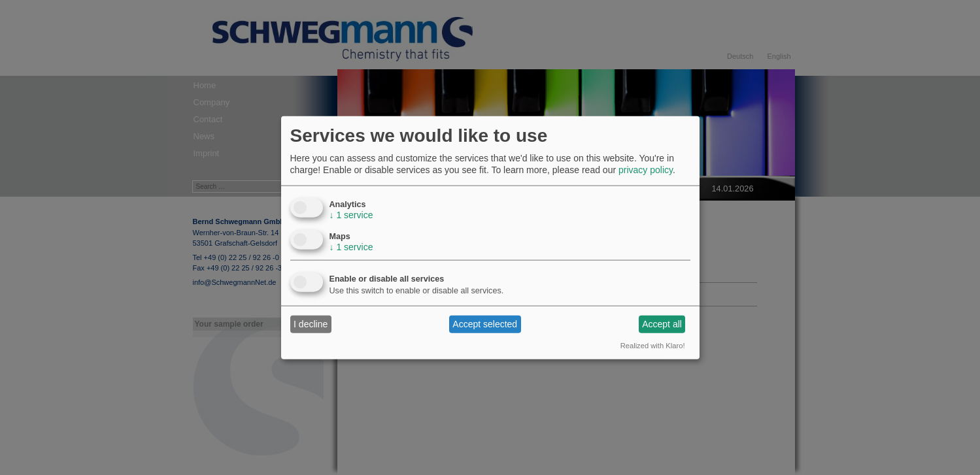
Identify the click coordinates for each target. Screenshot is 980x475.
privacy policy (646, 170)
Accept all (662, 324)
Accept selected (485, 324)
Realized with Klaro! (653, 345)
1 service (351, 214)
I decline (311, 324)
